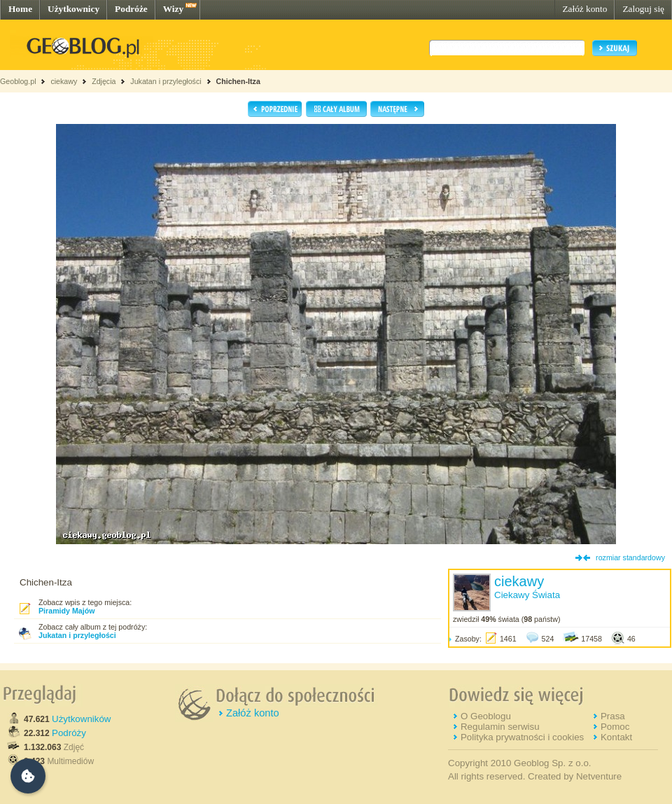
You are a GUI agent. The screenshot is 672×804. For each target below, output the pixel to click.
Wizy (173, 9)
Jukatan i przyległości (166, 81)
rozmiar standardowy (630, 557)
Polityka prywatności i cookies (522, 737)
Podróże (131, 9)
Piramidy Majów (67, 611)
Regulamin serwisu (500, 727)
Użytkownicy (73, 9)
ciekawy (64, 81)
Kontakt (616, 737)
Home (20, 9)
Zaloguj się (643, 9)
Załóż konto (584, 9)
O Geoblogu (486, 716)
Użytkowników (81, 719)
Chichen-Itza (238, 81)
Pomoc (615, 727)
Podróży (69, 733)
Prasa (613, 716)
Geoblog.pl (18, 81)
